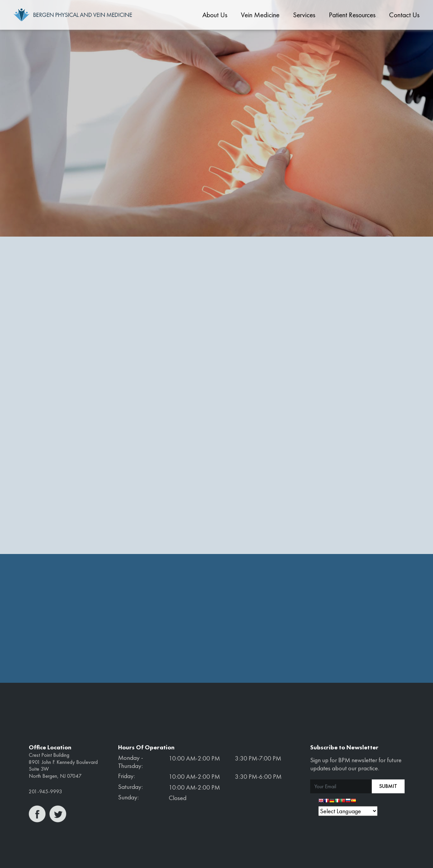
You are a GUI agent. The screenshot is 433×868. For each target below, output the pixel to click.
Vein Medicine (260, 15)
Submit (388, 786)
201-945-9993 (45, 791)
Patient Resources (352, 15)
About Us (215, 15)
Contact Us (404, 15)
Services (304, 15)
